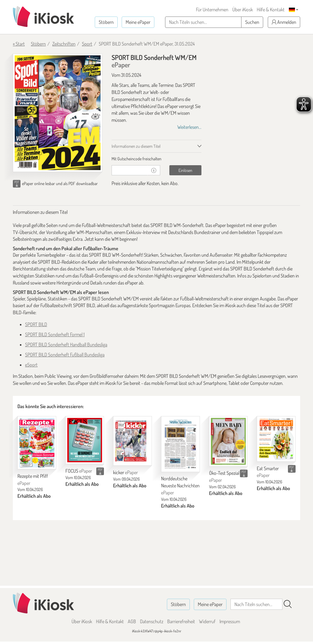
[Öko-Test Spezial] (228, 441)
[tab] (156, 159)
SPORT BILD (36, 324)
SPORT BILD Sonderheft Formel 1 (55, 334)
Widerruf (207, 621)
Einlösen (185, 170)
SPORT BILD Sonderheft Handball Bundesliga (66, 344)
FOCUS (79, 471)
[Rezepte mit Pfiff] (37, 443)
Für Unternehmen (212, 9)
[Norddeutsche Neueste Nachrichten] (180, 444)
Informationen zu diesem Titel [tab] (136, 146)
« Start (19, 44)
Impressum (230, 621)
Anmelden (284, 22)
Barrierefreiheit (181, 621)
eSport (31, 365)
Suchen (252, 22)
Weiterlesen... (189, 127)
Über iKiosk (243, 9)
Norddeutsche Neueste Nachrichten (180, 486)
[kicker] (133, 441)
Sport (87, 44)
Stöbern (106, 22)
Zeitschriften (64, 44)
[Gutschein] (130, 170)
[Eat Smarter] (276, 439)
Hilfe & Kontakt (271, 9)
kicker (125, 472)
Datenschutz (152, 621)
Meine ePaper (138, 22)
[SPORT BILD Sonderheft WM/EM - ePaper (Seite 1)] (58, 113)
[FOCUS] (85, 440)
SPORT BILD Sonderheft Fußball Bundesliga (65, 355)
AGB (132, 621)
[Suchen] (288, 604)
